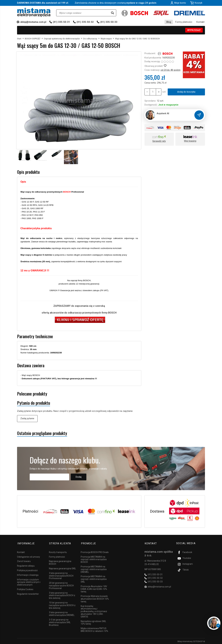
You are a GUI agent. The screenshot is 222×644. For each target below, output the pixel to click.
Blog (169, 22)
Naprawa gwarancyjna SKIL (62, 568)
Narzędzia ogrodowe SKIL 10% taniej (93, 622)
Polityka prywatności (27, 570)
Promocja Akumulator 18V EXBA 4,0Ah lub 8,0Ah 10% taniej (94, 588)
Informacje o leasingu (28, 574)
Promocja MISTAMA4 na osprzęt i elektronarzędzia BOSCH (94, 559)
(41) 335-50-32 (85, 22)
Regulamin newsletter (28, 593)
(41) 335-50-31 (61, 22)
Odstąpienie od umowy (28, 556)
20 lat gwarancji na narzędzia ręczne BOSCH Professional (61, 585)
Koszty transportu (58, 552)
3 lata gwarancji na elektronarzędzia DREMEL (62, 613)
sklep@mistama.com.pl (33, 22)
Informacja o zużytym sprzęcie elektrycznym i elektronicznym (29, 582)
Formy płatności (184, 22)
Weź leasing (190, 141)
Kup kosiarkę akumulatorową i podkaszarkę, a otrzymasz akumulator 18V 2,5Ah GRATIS (94, 611)
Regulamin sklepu (26, 565)
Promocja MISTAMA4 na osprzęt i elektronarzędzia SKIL (94, 579)
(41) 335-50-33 (109, 22)
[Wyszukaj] (112, 13)
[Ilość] (153, 92)
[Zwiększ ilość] (147, 92)
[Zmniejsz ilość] (159, 92)
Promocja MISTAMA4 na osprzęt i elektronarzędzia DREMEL (94, 569)
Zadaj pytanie (27, 418)
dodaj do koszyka (186, 92)
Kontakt (200, 22)
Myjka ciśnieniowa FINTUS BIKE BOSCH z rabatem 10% (94, 629)
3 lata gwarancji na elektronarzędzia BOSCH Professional (61, 575)
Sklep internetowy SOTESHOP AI (191, 641)
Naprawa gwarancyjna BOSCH (60, 562)
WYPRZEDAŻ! (194, 30)
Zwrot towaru (24, 561)
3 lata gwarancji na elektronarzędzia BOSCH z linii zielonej (62, 595)
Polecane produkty (32, 394)
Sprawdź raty (159, 141)
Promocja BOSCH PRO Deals (95, 552)
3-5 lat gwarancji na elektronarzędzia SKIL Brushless (60, 622)
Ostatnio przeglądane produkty (42, 433)
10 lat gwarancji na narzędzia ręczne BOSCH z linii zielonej (62, 605)
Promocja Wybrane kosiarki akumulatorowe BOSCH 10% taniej (95, 598)
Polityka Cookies (25, 589)
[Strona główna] (34, 12)
